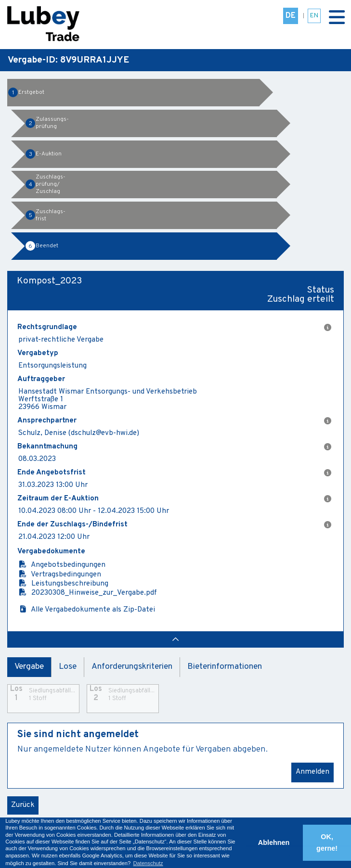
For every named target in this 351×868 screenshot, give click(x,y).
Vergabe (29, 667)
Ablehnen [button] (274, 842)
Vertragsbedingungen (60, 575)
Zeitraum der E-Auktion (174, 499)
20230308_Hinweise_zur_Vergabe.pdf (88, 593)
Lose (68, 667)
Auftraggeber (41, 380)
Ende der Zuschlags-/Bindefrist (174, 525)
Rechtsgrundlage (174, 328)
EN (314, 16)
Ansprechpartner (174, 421)
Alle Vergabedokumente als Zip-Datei (87, 610)
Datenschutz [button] (148, 863)
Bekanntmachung (174, 447)
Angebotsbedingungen (62, 565)
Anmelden (312, 772)
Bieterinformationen (225, 667)
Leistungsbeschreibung (63, 584)
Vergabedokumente (51, 552)
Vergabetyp (38, 354)
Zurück (23, 805)
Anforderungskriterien (132, 667)
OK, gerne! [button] (327, 842)
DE (291, 16)
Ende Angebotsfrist (174, 473)
